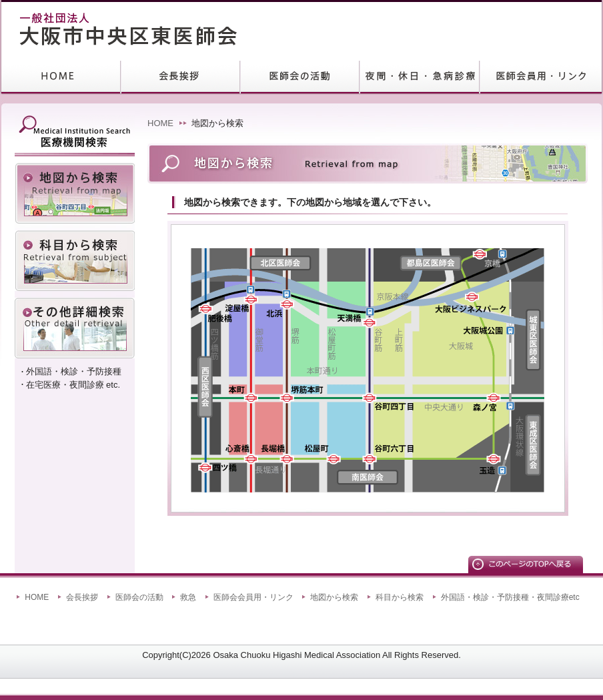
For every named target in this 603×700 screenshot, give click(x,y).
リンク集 (541, 77)
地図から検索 (75, 193)
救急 (420, 77)
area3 (256, 420)
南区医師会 (368, 477)
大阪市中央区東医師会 (113, 30)
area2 (328, 331)
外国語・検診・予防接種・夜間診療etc (510, 597)
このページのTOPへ (526, 565)
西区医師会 (205, 387)
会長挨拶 (180, 77)
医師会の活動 (139, 597)
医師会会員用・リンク (253, 597)
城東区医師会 (534, 340)
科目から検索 (75, 261)
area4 (328, 420)
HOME (61, 77)
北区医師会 (281, 263)
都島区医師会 (431, 263)
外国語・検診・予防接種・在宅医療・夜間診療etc (75, 328)
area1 (256, 331)
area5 (440, 370)
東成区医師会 (534, 445)
